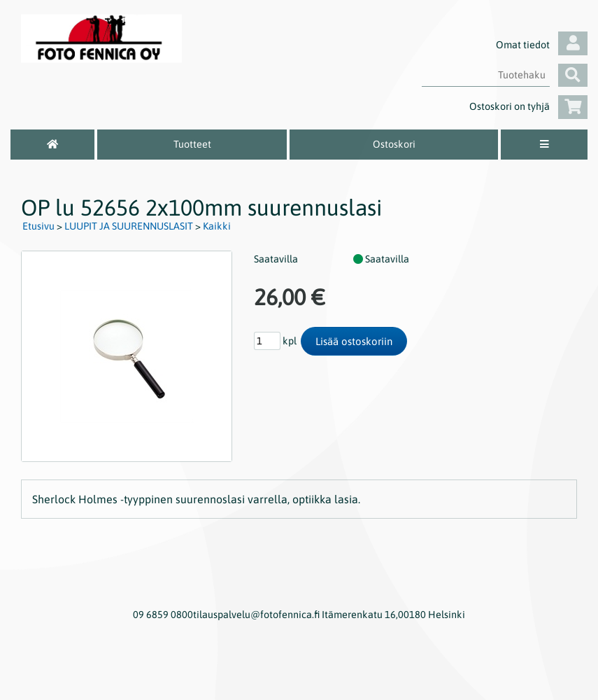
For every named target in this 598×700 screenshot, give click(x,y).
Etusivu (38, 226)
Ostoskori (394, 144)
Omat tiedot (542, 45)
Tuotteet (192, 144)
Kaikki (217, 226)
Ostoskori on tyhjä (528, 106)
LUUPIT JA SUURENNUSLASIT (129, 226)
